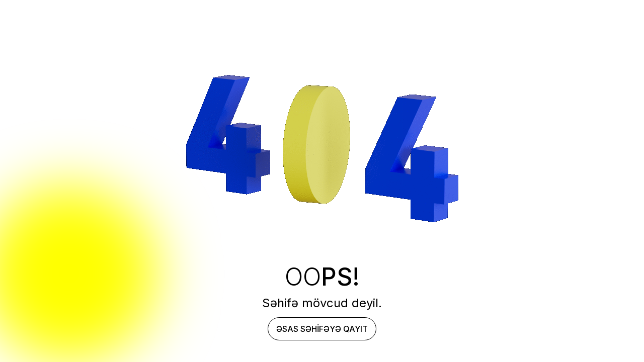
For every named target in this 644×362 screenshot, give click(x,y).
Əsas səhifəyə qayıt (322, 329)
